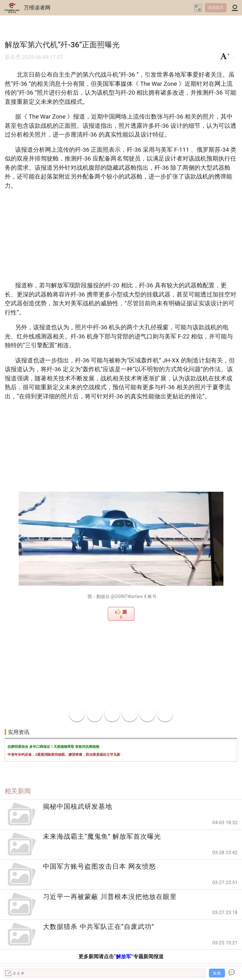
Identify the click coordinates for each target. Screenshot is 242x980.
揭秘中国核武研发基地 (78, 807)
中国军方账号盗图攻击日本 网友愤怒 (99, 866)
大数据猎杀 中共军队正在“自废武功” (98, 927)
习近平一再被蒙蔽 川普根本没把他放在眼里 (110, 897)
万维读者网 (37, 8)
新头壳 (13, 57)
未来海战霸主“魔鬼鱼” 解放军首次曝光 (102, 836)
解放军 (124, 957)
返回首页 (216, 8)
